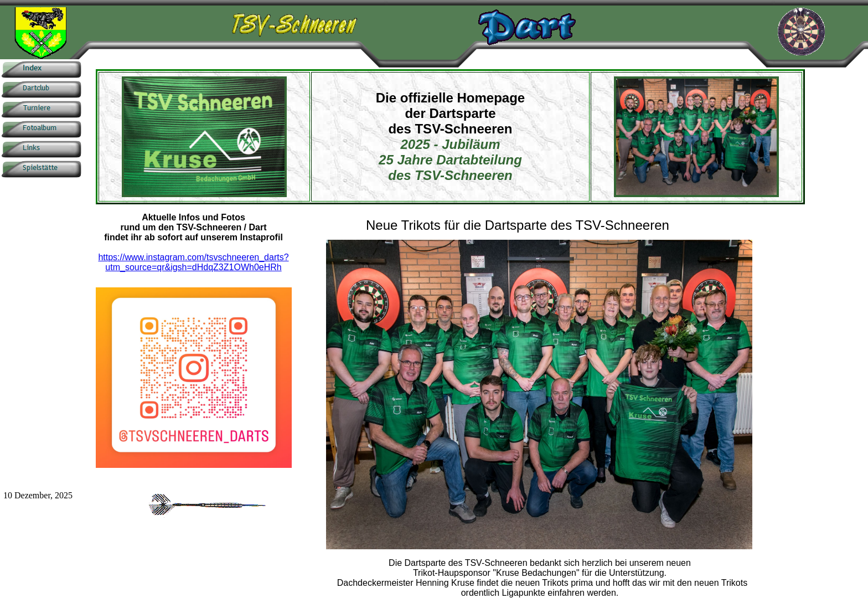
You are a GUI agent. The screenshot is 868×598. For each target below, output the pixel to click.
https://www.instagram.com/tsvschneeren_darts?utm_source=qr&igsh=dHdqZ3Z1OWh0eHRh (193, 262)
